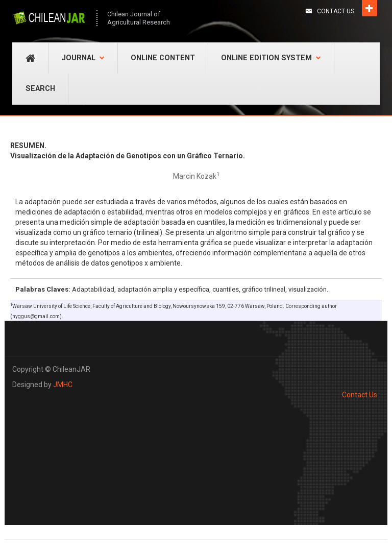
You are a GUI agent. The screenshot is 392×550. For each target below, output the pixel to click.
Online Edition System (271, 58)
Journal (83, 58)
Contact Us (336, 11)
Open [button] (370, 8)
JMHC (63, 385)
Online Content (163, 58)
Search (40, 89)
